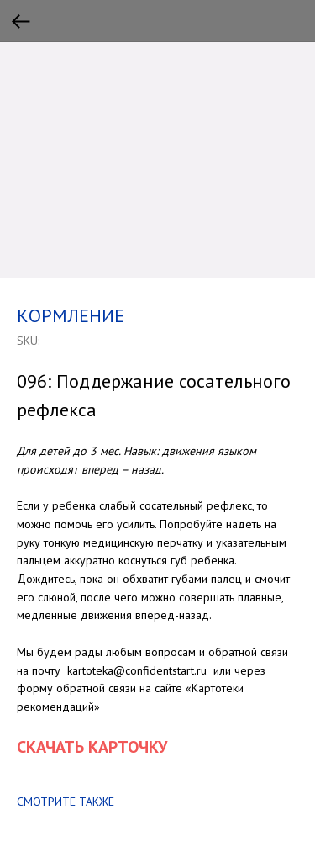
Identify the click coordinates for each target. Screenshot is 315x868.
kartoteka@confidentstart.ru (137, 670)
